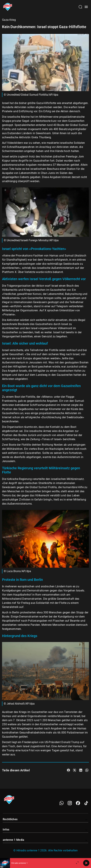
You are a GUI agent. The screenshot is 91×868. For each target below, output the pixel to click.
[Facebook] (78, 803)
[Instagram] (70, 803)
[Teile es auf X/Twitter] (75, 770)
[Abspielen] (86, 863)
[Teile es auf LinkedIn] (81, 770)
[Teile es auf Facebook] (68, 770)
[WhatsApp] (62, 803)
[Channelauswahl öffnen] (80, 7)
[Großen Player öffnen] (77, 863)
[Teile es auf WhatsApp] (87, 770)
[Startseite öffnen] (8, 7)
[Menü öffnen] (86, 7)
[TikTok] (86, 803)
